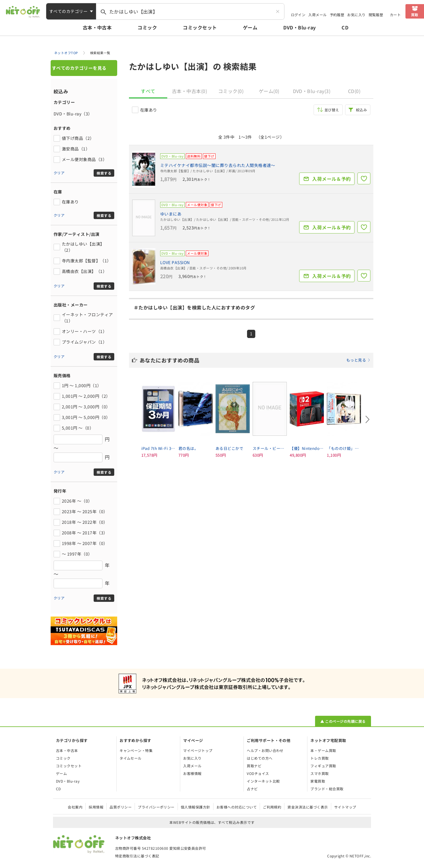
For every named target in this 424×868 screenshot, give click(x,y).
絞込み (361, 110)
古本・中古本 (97, 27)
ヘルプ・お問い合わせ (265, 750)
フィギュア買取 (323, 766)
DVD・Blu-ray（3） (73, 114)
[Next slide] (367, 420)
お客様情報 (192, 773)
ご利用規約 (272, 807)
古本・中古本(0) (189, 91)
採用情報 (96, 807)
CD (345, 27)
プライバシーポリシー (156, 807)
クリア (59, 173)
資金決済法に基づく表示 (308, 807)
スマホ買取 (319, 773)
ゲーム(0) (269, 91)
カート (395, 15)
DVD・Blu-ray (299, 27)
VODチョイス (258, 773)
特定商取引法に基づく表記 (137, 856)
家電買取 (318, 781)
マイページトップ (198, 750)
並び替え (332, 110)
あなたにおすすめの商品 (255, 360)
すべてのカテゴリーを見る (79, 68)
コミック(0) (231, 91)
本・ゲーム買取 (323, 750)
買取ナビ (254, 766)
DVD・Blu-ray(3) (312, 91)
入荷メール (317, 15)
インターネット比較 (263, 781)
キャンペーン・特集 (136, 750)
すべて (148, 91)
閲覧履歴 (376, 15)
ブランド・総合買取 (327, 789)
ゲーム (250, 27)
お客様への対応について (237, 807)
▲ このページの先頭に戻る (343, 721)
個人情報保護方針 (196, 807)
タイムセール (131, 758)
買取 (415, 15)
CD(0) (354, 91)
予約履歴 (337, 15)
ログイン (298, 15)
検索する (104, 173)
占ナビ (252, 789)
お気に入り (356, 15)
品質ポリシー (121, 807)
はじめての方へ (260, 758)
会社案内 (75, 807)
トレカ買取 (319, 758)
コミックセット (200, 27)
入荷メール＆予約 (332, 179)
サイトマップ (345, 807)
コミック (147, 27)
